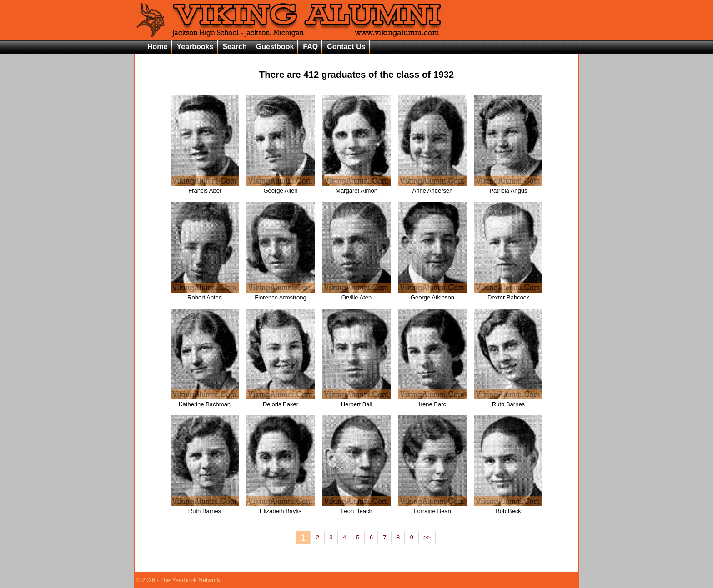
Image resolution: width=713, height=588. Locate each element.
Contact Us (346, 47)
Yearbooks (195, 47)
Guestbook (275, 47)
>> (427, 537)
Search (234, 47)
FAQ (310, 47)
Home (157, 47)
